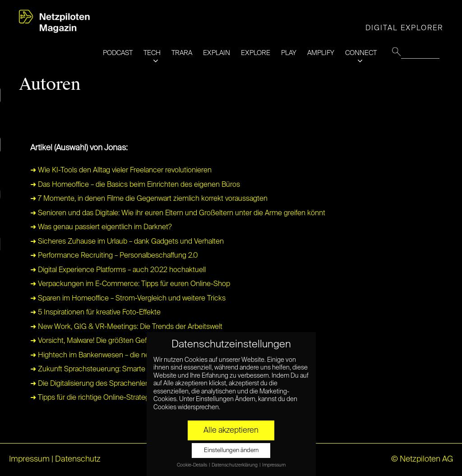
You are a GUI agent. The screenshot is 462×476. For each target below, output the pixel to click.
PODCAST (118, 53)
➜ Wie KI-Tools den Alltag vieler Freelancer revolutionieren (121, 171)
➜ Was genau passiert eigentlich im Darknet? (101, 227)
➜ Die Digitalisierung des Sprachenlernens (97, 384)
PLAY (289, 53)
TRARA (182, 53)
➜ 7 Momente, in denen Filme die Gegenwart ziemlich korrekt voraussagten (149, 199)
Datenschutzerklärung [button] (235, 465)
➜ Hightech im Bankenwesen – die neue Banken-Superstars (125, 356)
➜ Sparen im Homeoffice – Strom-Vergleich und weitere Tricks (128, 299)
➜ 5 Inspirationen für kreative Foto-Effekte (95, 313)
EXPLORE (256, 53)
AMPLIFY (321, 53)
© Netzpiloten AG (422, 459)
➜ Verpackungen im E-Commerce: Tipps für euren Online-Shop (130, 284)
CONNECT (361, 53)
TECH (152, 53)
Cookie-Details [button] (192, 465)
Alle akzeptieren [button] (231, 430)
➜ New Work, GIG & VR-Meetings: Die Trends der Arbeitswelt (126, 327)
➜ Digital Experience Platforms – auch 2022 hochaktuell (118, 270)
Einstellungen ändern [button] (231, 451)
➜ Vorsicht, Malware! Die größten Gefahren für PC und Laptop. (128, 341)
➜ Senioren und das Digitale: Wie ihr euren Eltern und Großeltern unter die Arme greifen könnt (178, 213)
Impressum (29, 459)
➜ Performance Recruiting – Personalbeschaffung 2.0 (114, 256)
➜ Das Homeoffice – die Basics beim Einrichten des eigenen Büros (135, 185)
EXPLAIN (217, 53)
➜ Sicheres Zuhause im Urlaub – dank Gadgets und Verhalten (127, 242)
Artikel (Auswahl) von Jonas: (79, 148)
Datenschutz (78, 459)
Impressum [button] (274, 465)
